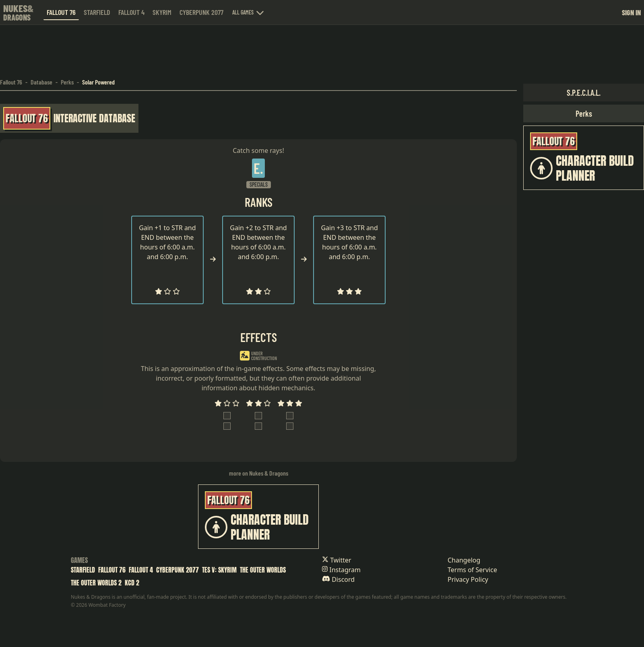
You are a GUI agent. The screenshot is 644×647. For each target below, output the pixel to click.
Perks (67, 82)
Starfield (97, 12)
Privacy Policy (468, 579)
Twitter (337, 560)
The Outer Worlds (263, 570)
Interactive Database (94, 118)
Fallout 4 (131, 12)
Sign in (631, 12)
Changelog (464, 560)
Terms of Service (472, 570)
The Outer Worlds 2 (96, 583)
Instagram (341, 570)
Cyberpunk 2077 (201, 12)
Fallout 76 (61, 12)
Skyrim (162, 12)
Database (41, 82)
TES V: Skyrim (219, 570)
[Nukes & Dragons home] (19, 12)
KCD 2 (132, 583)
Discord (338, 579)
